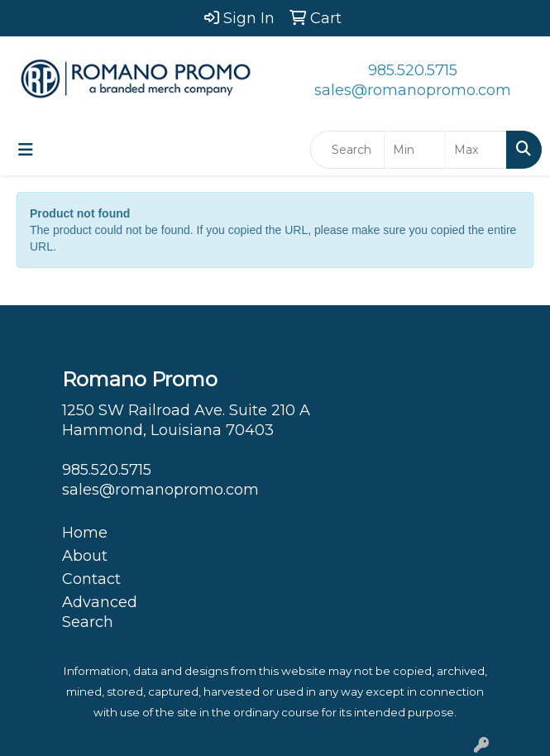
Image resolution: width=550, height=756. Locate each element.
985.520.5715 (413, 70)
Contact (91, 579)
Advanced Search (100, 612)
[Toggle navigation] (26, 150)
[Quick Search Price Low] (415, 150)
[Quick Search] (347, 150)
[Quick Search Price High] (476, 150)
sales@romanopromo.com (413, 90)
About (85, 556)
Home (85, 533)
